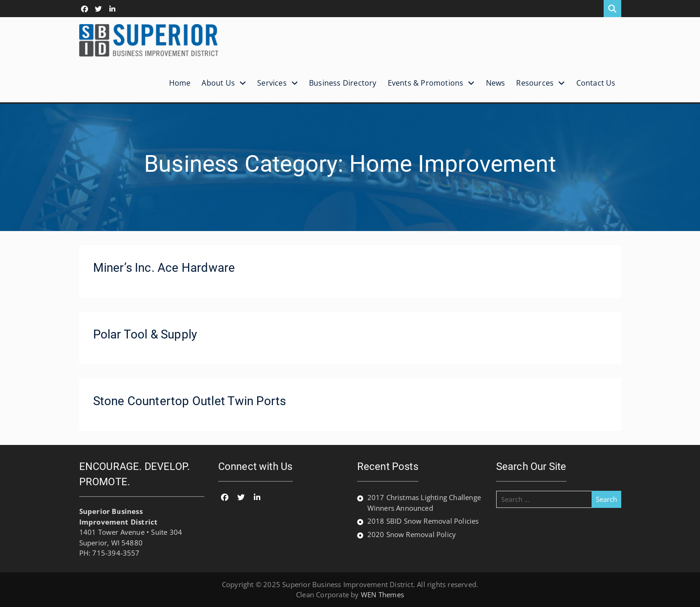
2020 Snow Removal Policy (412, 534)
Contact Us (596, 83)
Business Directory (343, 83)
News (496, 83)
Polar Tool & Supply (145, 334)
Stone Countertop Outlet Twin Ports (190, 401)
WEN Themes (382, 594)
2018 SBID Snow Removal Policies (423, 521)
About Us (218, 83)
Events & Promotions (426, 83)
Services (272, 83)
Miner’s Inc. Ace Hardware (164, 268)
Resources (535, 83)
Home (180, 83)
